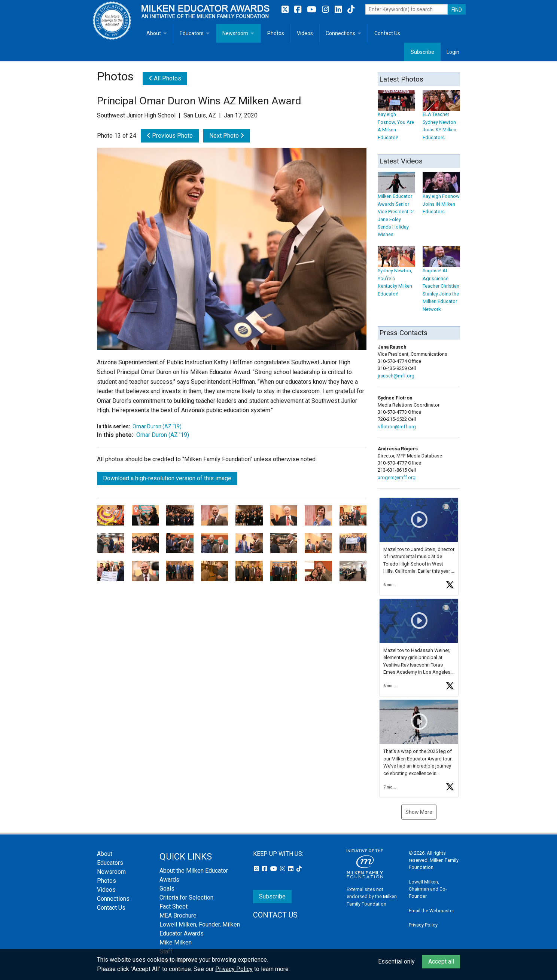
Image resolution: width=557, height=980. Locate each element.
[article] (419, 546)
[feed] (419, 647)
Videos (305, 33)
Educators (192, 33)
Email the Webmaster (431, 911)
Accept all (441, 961)
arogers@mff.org (397, 477)
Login (453, 52)
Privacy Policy (423, 925)
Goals (167, 889)
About (154, 33)
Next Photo (227, 136)
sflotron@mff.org (397, 427)
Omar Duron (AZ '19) (157, 426)
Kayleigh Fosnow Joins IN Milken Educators (441, 197)
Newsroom (235, 33)
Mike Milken (176, 942)
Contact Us (387, 33)
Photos (276, 33)
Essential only (396, 961)
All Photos (165, 78)
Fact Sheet (174, 906)
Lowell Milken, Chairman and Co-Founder (428, 889)
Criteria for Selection (186, 898)
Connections (340, 33)
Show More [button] (419, 812)
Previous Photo (170, 136)
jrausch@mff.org (396, 376)
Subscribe (422, 52)
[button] (419, 546)
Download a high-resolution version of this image (167, 478)
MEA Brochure (178, 915)
